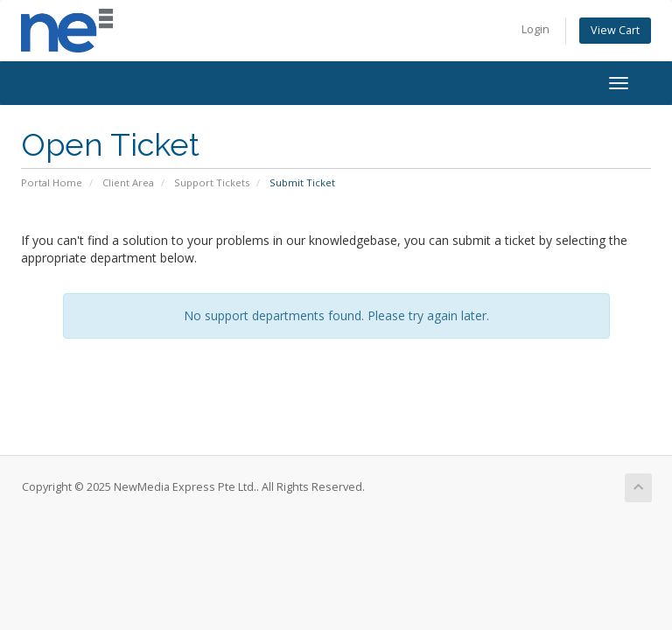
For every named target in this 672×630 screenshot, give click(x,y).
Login (535, 29)
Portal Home (52, 182)
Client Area (128, 182)
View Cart (615, 30)
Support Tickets (212, 182)
